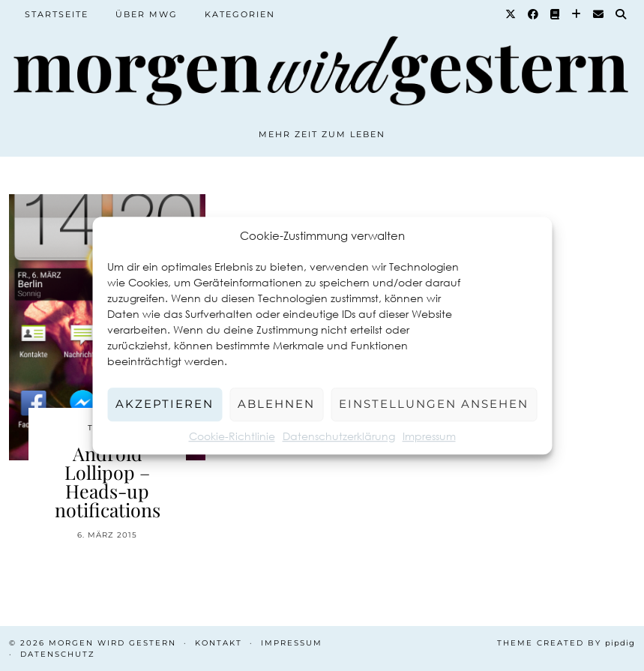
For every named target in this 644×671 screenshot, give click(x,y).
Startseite (57, 14)
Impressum (429, 436)
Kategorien (240, 14)
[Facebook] (534, 14)
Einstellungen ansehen (434, 404)
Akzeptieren (165, 404)
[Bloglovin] (577, 14)
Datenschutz (58, 654)
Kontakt (219, 643)
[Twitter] (511, 14)
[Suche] (622, 14)
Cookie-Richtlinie (232, 436)
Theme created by (566, 643)
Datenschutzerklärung (339, 436)
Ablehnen (276, 404)
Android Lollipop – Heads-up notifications (108, 481)
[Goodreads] (556, 14)
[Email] (599, 14)
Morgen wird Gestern (112, 643)
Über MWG (147, 14)
